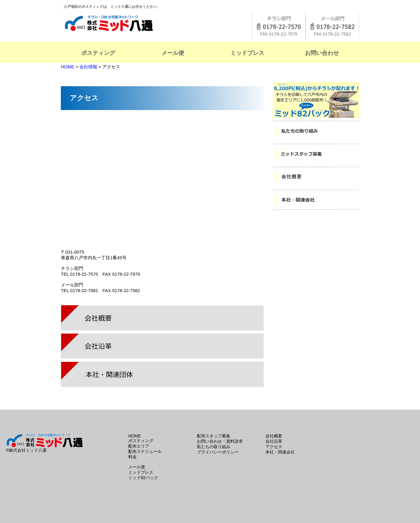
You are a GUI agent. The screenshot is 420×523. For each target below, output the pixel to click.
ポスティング (141, 441)
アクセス (274, 447)
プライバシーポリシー (218, 452)
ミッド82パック (143, 478)
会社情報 (88, 67)
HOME (68, 67)
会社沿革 (274, 441)
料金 (132, 457)
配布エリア (139, 446)
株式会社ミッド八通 (136, 23)
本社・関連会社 (280, 452)
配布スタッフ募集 (214, 436)
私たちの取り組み (214, 447)
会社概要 (274, 436)
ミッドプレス (141, 472)
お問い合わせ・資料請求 (220, 441)
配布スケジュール (145, 451)
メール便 (137, 467)
